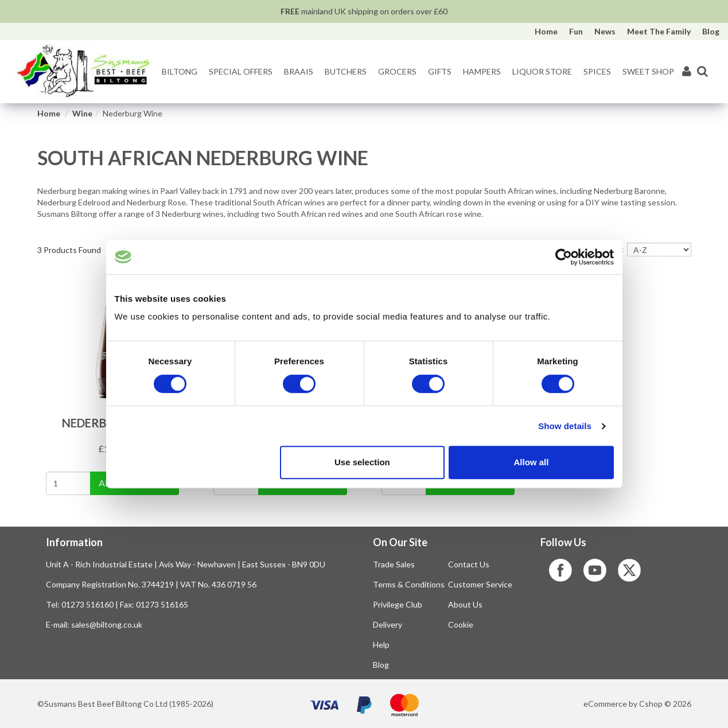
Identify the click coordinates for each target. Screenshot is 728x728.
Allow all (532, 462)
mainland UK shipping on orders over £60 (364, 11)
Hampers (482, 71)
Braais (299, 71)
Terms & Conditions (409, 584)
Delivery (388, 624)
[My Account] (687, 72)
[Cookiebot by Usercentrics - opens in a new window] (564, 257)
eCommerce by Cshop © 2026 (637, 704)
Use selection (362, 462)
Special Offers (241, 71)
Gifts (440, 71)
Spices (597, 71)
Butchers (346, 71)
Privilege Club (398, 604)
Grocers (397, 71)
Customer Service (480, 584)
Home (546, 31)
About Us (465, 604)
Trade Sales (394, 564)
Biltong (180, 71)
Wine (82, 113)
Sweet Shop (648, 71)
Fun (576, 31)
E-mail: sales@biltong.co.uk (94, 624)
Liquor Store (542, 71)
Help (381, 645)
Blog (711, 31)
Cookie (461, 624)
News (605, 31)
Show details (565, 426)
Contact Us (469, 564)
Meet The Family (659, 31)
